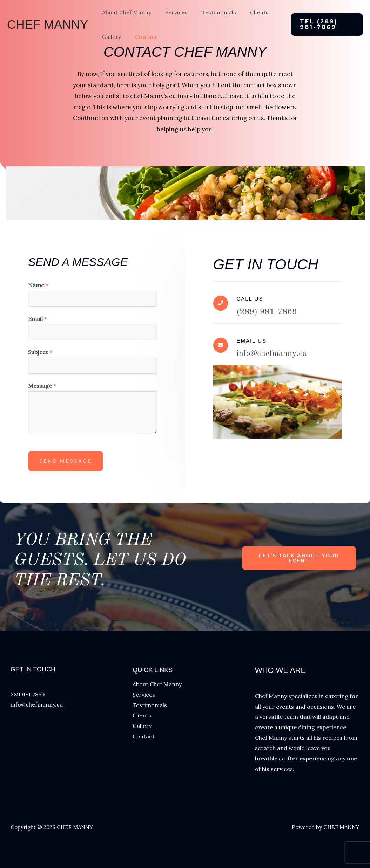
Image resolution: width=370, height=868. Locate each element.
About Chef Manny (125, 18)
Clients (250, 18)
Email (38, 319)
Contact (142, 49)
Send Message (66, 461)
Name (38, 285)
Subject (40, 352)
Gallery (110, 49)
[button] (325, 30)
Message (42, 386)
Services (172, 18)
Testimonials (212, 18)
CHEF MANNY (48, 30)
